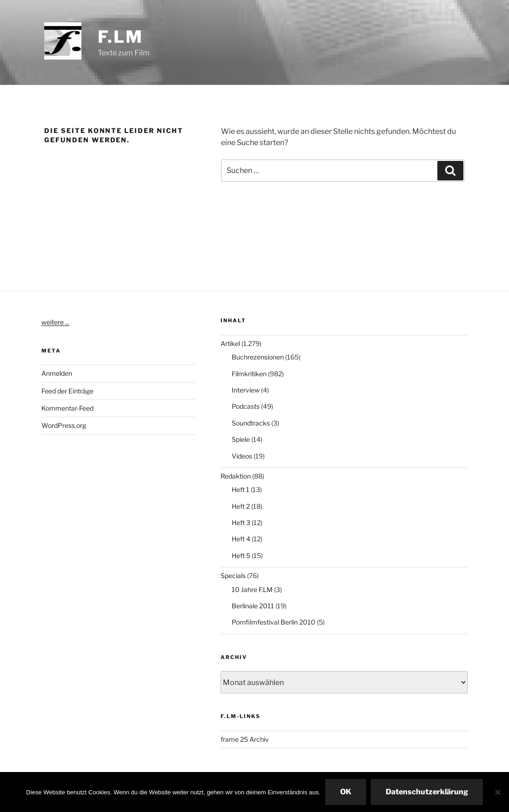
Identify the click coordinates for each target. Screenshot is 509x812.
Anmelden (57, 373)
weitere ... (55, 322)
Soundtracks (251, 423)
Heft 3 (241, 522)
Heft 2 (241, 506)
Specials (233, 576)
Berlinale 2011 (253, 606)
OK (346, 792)
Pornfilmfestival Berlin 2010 (274, 622)
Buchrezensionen (258, 357)
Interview (246, 390)
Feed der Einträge (67, 391)
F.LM (121, 37)
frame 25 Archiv (245, 739)
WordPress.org (64, 425)
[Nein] (497, 792)
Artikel (230, 343)
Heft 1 (241, 489)
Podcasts (246, 406)
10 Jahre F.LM (252, 589)
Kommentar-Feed (67, 408)
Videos (242, 456)
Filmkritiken (249, 374)
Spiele (241, 439)
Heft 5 (241, 556)
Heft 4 (241, 539)
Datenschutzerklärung (427, 792)
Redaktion (236, 476)
